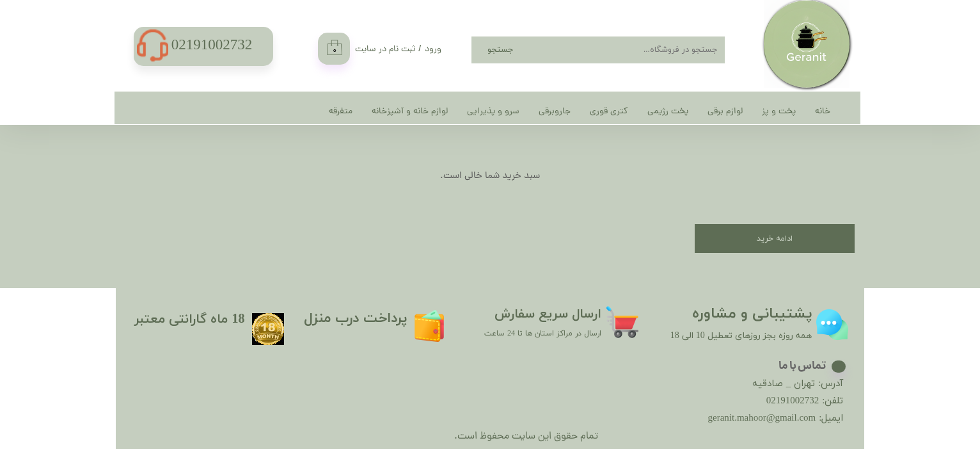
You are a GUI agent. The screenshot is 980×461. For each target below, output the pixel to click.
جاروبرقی (555, 112)
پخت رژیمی (668, 112)
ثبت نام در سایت (385, 50)
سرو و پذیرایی (493, 112)
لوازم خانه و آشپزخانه (410, 112)
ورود (433, 50)
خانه (823, 112)
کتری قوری (609, 112)
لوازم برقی (725, 112)
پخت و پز (779, 112)
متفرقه (341, 112)
